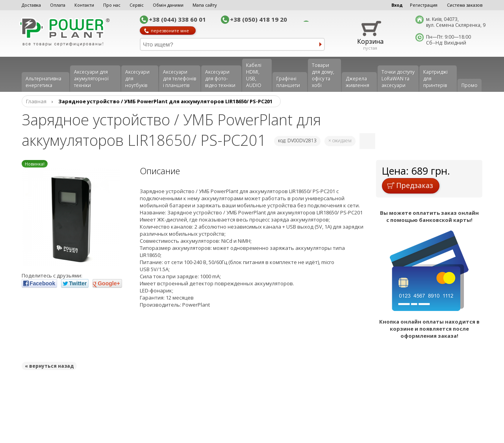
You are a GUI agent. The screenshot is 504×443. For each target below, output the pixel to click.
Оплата (58, 5)
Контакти (84, 5)
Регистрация (424, 5)
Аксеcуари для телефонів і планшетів (180, 79)
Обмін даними (168, 5)
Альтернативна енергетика (44, 82)
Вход (397, 5)
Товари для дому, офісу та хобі (323, 75)
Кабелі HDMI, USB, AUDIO (254, 75)
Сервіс (137, 5)
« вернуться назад (49, 366)
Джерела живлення (358, 82)
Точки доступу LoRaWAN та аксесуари (398, 79)
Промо (470, 85)
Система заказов (465, 5)
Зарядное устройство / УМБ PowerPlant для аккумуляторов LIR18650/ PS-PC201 (165, 101)
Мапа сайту (205, 5)
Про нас (112, 5)
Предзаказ (410, 185)
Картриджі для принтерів (435, 79)
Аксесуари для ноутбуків (137, 79)
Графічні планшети (288, 82)
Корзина (370, 41)
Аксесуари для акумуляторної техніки (91, 79)
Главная (36, 101)
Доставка (31, 5)
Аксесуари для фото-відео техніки (220, 79)
